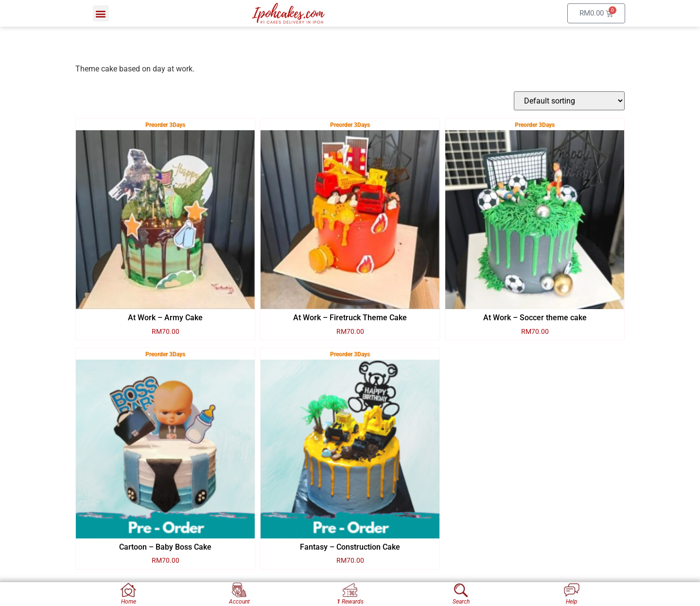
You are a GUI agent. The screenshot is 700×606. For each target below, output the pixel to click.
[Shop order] (569, 101)
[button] (101, 13)
